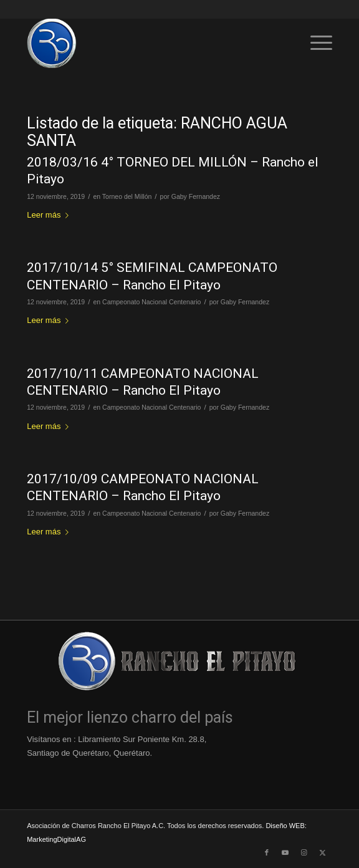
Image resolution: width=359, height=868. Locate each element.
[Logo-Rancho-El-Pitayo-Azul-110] (149, 43)
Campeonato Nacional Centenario (151, 302)
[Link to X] (323, 852)
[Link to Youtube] (285, 852)
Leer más (50, 215)
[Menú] (315, 43)
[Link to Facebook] (267, 852)
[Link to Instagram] (304, 852)
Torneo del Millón (127, 196)
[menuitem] (315, 43)
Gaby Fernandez (196, 196)
